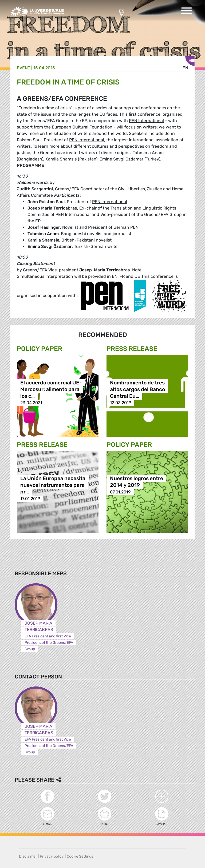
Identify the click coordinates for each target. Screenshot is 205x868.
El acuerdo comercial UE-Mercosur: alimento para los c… (51, 389)
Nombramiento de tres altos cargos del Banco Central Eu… (137, 389)
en (185, 68)
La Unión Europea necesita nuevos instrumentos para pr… (53, 485)
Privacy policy (52, 856)
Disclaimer (28, 856)
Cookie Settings (80, 856)
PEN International (146, 121)
